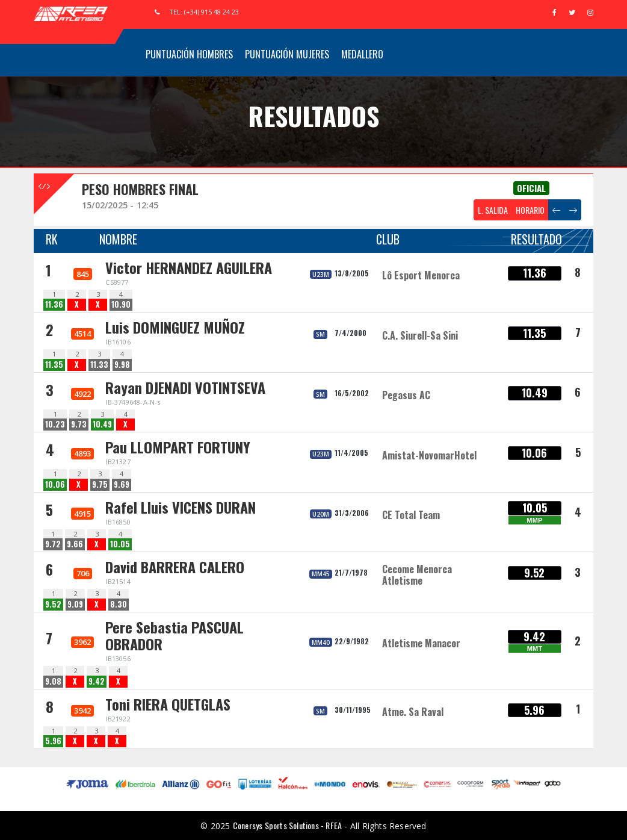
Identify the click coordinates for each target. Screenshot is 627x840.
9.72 (53, 544)
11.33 (99, 365)
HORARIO (530, 210)
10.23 (55, 424)
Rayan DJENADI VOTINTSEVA (185, 387)
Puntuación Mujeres (287, 54)
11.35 (54, 365)
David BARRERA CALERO (175, 567)
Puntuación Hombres (189, 54)
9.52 (53, 604)
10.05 (120, 544)
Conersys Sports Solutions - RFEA (287, 825)
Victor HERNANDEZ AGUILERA (189, 267)
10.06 (55, 484)
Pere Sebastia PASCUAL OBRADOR (175, 636)
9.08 (53, 681)
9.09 (75, 604)
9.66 (75, 544)
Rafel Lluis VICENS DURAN (181, 507)
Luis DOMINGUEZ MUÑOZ (175, 327)
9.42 (97, 681)
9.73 (79, 424)
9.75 (100, 484)
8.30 (119, 604)
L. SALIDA (493, 210)
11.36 (54, 304)
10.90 (121, 304)
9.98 (122, 365)
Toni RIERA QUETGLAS (168, 704)
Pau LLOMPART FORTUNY (178, 447)
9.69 (122, 484)
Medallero (362, 54)
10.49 (102, 424)
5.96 (53, 741)
